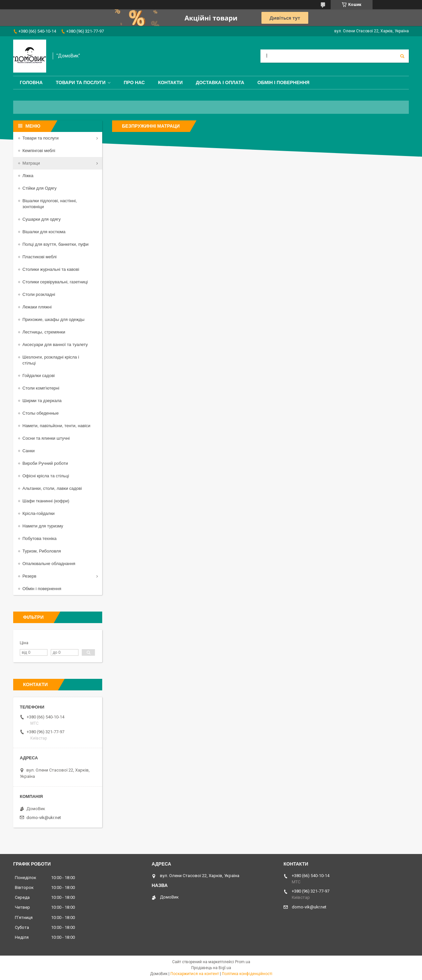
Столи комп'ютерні (41, 388)
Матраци (31, 163)
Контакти (170, 82)
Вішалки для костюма (44, 232)
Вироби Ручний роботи (45, 463)
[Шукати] (402, 56)
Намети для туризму (43, 526)
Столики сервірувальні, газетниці (55, 282)
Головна (31, 82)
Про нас (134, 82)
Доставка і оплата (220, 82)
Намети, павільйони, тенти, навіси (56, 426)
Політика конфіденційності (247, 974)
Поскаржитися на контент (195, 974)
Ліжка (28, 176)
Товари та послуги (81, 82)
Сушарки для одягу (42, 219)
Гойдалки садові (39, 376)
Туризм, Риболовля (42, 551)
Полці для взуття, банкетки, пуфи (56, 244)
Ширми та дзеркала (42, 401)
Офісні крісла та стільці (46, 476)
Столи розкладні (39, 294)
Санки (29, 451)
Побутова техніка (39, 538)
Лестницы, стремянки (44, 332)
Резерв (29, 576)
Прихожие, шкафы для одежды (53, 319)
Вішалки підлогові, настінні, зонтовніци (50, 204)
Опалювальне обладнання (49, 564)
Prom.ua (243, 962)
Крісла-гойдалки (39, 513)
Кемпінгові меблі (39, 151)
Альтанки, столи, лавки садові (52, 488)
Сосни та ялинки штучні (46, 438)
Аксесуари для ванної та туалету (55, 345)
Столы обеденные (41, 413)
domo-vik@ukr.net (44, 818)
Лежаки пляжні (37, 307)
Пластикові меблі (40, 257)
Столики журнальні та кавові (51, 269)
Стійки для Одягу (40, 188)
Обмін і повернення (284, 82)
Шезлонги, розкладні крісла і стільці (51, 360)
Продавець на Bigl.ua (211, 968)
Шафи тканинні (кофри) (46, 501)
